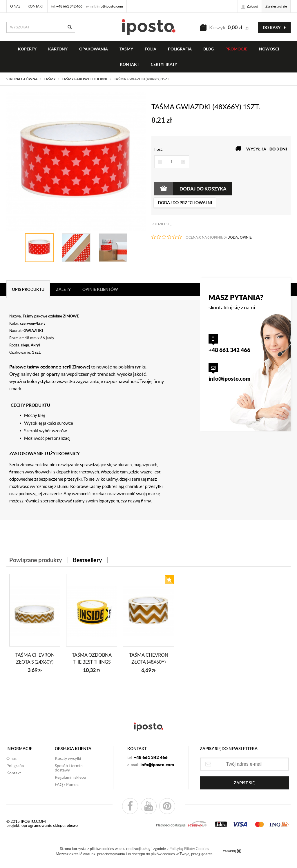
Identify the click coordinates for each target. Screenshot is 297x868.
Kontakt (36, 6)
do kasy (274, 28)
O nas (15, 6)
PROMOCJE (236, 49)
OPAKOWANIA (94, 49)
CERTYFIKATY (164, 64)
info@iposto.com (110, 6)
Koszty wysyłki (68, 758)
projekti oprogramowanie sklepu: (42, 825)
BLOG (209, 49)
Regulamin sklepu (70, 777)
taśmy (126, 49)
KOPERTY (27, 49)
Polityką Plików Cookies (189, 849)
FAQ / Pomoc (67, 785)
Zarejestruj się (276, 6)
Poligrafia (180, 49)
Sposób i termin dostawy (69, 768)
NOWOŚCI (269, 49)
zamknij (232, 851)
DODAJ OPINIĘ (240, 237)
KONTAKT (130, 64)
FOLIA (151, 49)
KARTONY (58, 49)
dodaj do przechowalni (185, 203)
